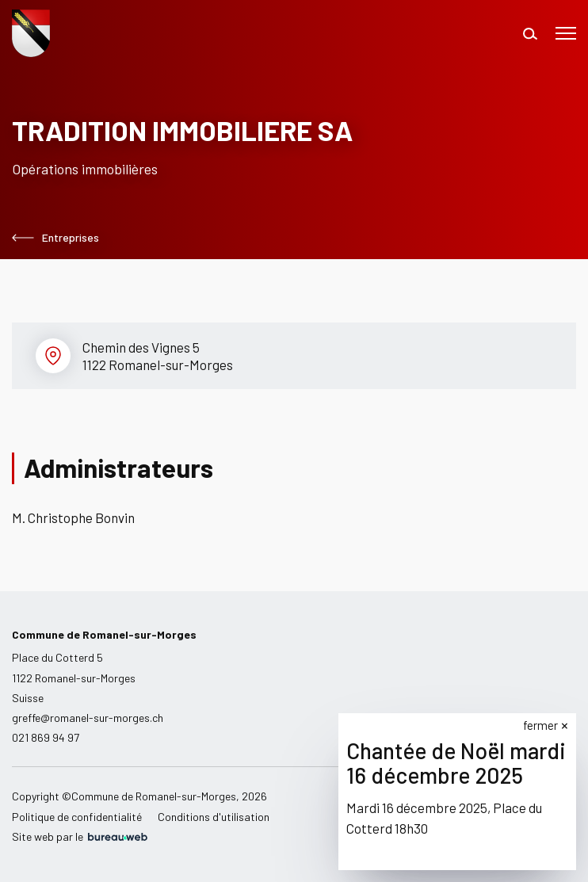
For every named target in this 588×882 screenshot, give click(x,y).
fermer (540, 725)
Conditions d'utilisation (214, 817)
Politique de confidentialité (77, 817)
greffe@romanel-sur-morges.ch (88, 718)
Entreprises (55, 238)
